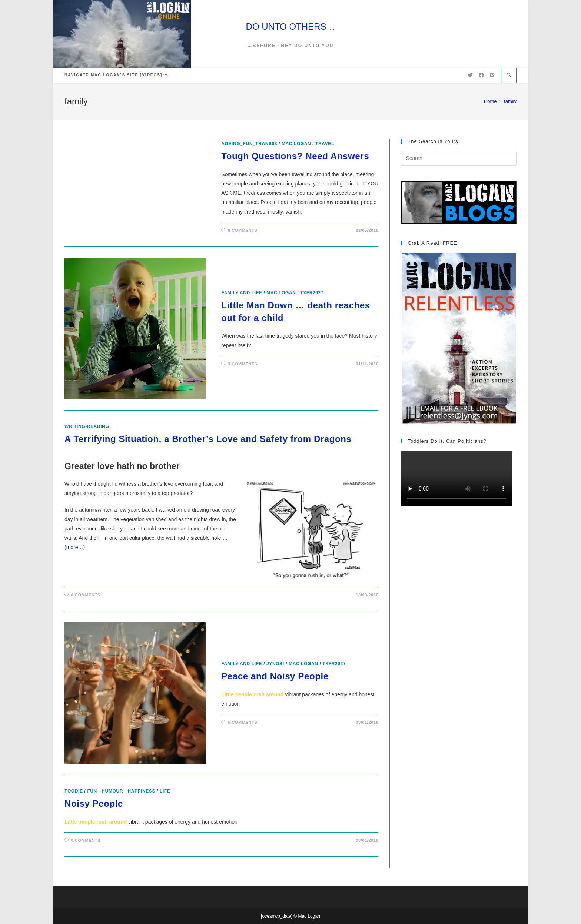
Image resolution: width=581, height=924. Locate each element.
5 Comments (243, 722)
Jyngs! (275, 664)
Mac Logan (296, 144)
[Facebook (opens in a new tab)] (481, 75)
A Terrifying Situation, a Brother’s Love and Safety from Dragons (208, 439)
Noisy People (94, 804)
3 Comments (243, 364)
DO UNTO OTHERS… (291, 26)
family (510, 101)
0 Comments (243, 230)
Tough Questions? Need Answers (295, 156)
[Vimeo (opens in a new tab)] (492, 75)
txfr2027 (312, 293)
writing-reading (87, 426)
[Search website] (509, 76)
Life (165, 791)
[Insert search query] (459, 158)
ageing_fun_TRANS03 (249, 144)
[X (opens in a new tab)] (470, 75)
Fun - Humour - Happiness (121, 791)
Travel (325, 144)
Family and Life (242, 293)
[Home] (490, 101)
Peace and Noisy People (275, 676)
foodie (74, 791)
